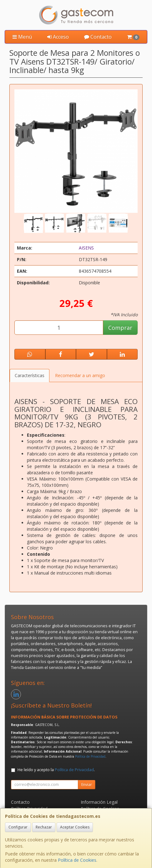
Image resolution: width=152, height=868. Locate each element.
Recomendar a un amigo (80, 375)
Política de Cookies (77, 860)
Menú (22, 37)
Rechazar (44, 827)
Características (30, 375)
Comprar (120, 328)
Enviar (87, 784)
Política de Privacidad (90, 756)
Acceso (58, 37)
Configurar (18, 827)
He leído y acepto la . (56, 770)
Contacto (98, 37)
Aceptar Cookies (75, 827)
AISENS (86, 248)
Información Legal (99, 802)
